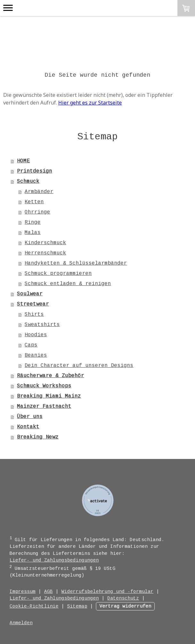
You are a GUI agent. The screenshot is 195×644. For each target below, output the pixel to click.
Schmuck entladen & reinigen (68, 284)
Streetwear (33, 304)
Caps (31, 345)
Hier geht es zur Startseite (90, 103)
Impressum (23, 592)
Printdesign (35, 171)
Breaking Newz (38, 437)
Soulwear (30, 294)
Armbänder (39, 192)
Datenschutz (123, 598)
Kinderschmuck (45, 243)
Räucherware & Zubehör (51, 376)
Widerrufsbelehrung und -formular (107, 592)
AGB (48, 592)
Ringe (33, 222)
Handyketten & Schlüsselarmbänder (76, 263)
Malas (33, 233)
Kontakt (28, 427)
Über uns (30, 417)
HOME (23, 161)
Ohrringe (37, 212)
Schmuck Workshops (44, 386)
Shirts (34, 314)
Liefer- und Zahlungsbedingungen (54, 560)
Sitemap (77, 606)
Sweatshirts (42, 325)
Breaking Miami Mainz (49, 396)
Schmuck (28, 182)
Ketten (34, 202)
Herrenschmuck (45, 253)
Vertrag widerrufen (125, 606)
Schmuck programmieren (58, 274)
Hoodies (36, 335)
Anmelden (21, 623)
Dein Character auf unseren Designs (79, 366)
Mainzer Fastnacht (44, 407)
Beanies (36, 355)
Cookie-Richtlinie (34, 606)
